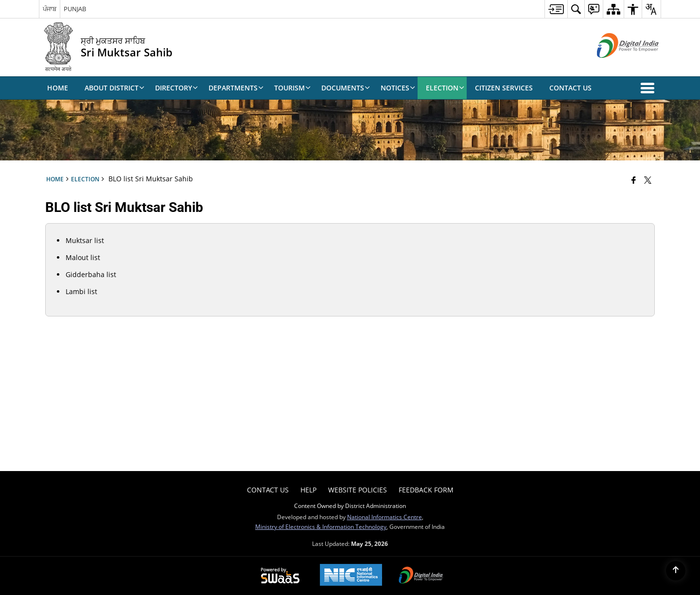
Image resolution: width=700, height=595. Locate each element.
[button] (649, 88)
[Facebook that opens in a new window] (634, 180)
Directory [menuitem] (176, 88)
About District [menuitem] (114, 88)
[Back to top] (676, 571)
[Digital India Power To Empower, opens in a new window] (421, 576)
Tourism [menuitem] (292, 88)
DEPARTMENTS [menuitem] (236, 88)
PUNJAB (75, 9)
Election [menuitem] (445, 88)
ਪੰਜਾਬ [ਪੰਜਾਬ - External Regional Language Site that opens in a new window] (50, 9)
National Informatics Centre (385, 517)
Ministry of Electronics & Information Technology (321, 526)
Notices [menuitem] (398, 88)
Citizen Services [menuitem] (504, 88)
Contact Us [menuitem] (570, 88)
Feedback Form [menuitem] (426, 490)
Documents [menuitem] (346, 88)
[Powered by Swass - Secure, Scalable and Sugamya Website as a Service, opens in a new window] (280, 576)
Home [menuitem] (58, 88)
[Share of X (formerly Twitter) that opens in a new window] (648, 180)
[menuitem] (556, 9)
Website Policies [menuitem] (358, 490)
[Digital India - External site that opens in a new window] (616, 66)
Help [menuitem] (308, 490)
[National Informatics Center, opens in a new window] (351, 576)
